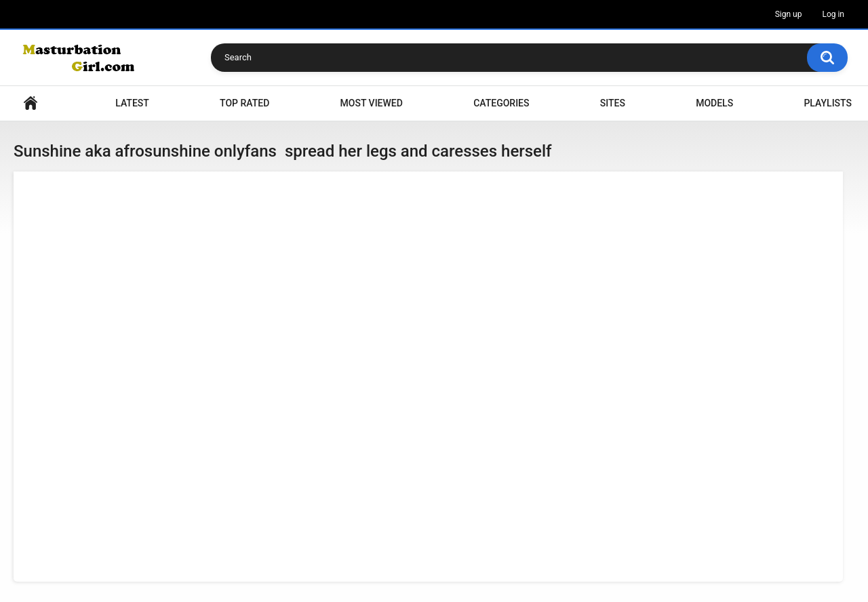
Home (31, 103)
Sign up (789, 14)
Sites (613, 103)
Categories (501, 103)
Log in (833, 14)
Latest (132, 103)
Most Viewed (372, 103)
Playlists (828, 103)
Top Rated (244, 103)
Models (714, 103)
